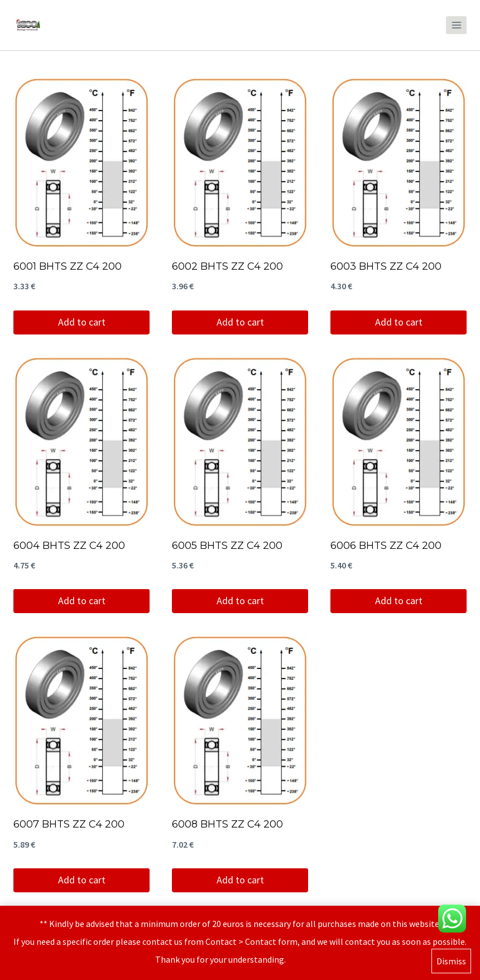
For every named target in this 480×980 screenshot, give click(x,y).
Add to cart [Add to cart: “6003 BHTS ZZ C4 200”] (399, 322)
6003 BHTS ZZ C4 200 (386, 266)
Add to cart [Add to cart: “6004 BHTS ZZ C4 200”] (82, 601)
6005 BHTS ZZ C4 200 (227, 546)
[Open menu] (456, 25)
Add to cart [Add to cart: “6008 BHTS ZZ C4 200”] (240, 880)
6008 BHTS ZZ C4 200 (227, 824)
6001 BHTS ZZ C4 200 (68, 266)
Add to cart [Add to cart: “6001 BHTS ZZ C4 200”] (82, 322)
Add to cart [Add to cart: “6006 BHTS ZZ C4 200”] (399, 601)
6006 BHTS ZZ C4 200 (386, 546)
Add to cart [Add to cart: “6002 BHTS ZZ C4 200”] (240, 322)
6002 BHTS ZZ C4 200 (227, 266)
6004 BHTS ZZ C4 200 (69, 546)
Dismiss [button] (451, 962)
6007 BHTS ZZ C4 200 (69, 824)
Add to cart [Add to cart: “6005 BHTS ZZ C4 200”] (240, 601)
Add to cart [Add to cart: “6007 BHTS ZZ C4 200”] (82, 880)
